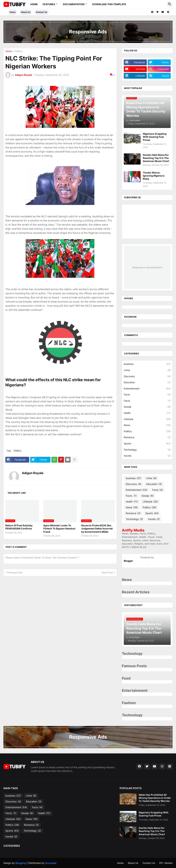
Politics (19, 51)
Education (147, 382)
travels (147, 456)
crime (147, 370)
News (147, 425)
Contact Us (42, 12)
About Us (26, 12)
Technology (147, 450)
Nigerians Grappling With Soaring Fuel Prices (155, 137)
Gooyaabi (51, 863)
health (147, 413)
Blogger (128, 561)
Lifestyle (147, 419)
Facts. (147, 401)
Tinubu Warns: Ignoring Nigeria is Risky (154, 176)
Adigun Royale (33, 473)
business (147, 364)
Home (34, 4)
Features (49, 4)
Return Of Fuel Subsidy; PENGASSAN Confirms (19, 527)
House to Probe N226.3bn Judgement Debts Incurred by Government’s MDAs (97, 528)
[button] (170, 4)
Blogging (21, 863)
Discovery (147, 376)
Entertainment (147, 389)
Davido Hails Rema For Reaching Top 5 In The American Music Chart (156, 158)
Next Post (107, 572)
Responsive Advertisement (147, 267)
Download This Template (109, 4)
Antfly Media (133, 530)
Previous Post (15, 572)
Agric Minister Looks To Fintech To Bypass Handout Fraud (59, 528)
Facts (147, 395)
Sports (147, 444)
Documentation (74, 4)
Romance (147, 437)
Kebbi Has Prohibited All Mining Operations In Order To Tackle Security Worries (155, 798)
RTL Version (166, 863)
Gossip (147, 407)
